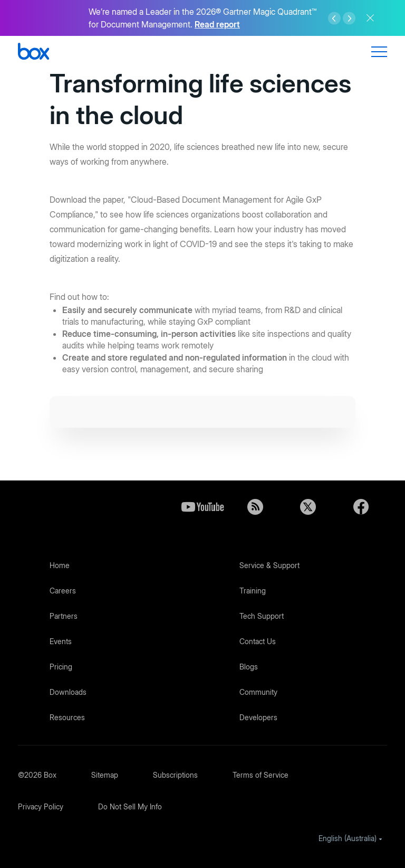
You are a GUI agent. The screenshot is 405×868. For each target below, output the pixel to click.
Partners (64, 616)
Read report (217, 24)
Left (334, 18)
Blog (255, 507)
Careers (63, 591)
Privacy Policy (41, 806)
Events (61, 641)
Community (258, 692)
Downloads (68, 692)
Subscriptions (175, 775)
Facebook (361, 507)
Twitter (308, 507)
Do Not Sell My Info (130, 806)
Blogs (249, 667)
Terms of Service (261, 775)
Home (60, 565)
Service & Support (269, 565)
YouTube (202, 507)
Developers (258, 717)
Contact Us (258, 641)
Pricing (61, 667)
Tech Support (262, 616)
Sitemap (105, 775)
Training (253, 591)
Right (349, 18)
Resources (67, 717)
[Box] (33, 53)
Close (370, 18)
